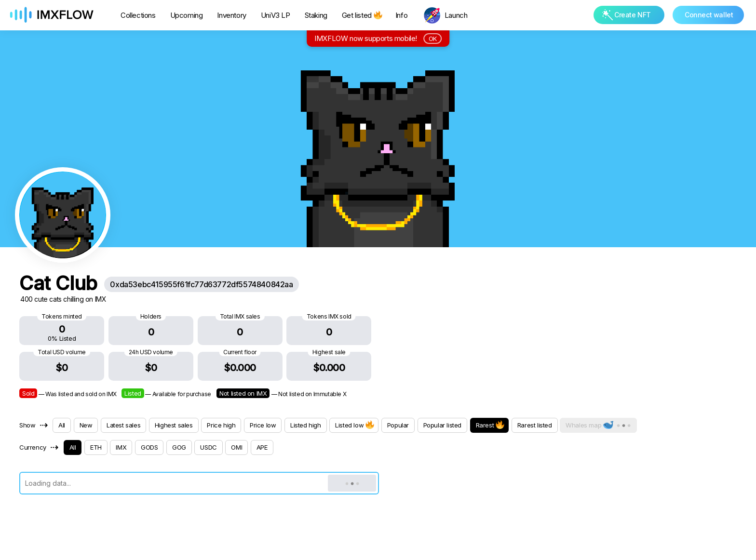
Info (401, 15)
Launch (456, 15)
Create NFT (627, 15)
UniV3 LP (276, 15)
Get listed (361, 15)
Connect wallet (709, 15)
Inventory (231, 15)
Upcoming (187, 15)
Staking (316, 15)
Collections (138, 15)
